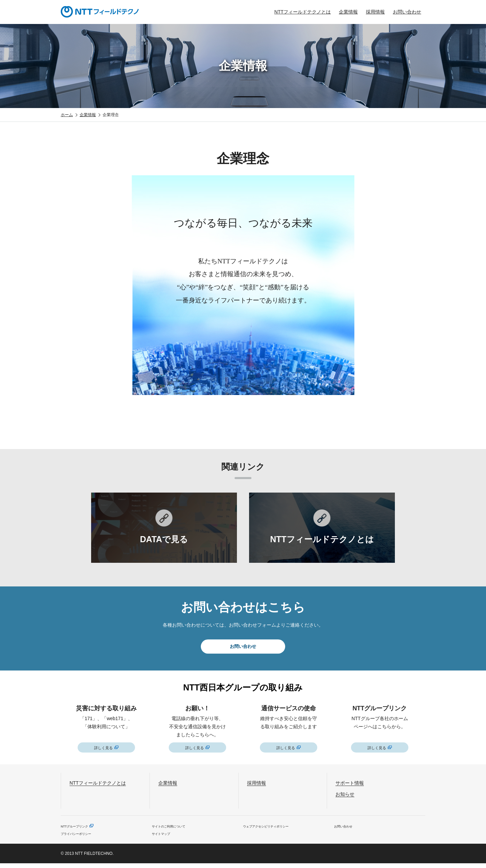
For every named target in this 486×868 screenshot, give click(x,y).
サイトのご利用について (174, 830)
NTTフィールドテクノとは (303, 12)
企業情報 (348, 12)
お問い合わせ (407, 12)
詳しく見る (103, 750)
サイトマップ (164, 838)
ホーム (67, 115)
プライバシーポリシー (81, 838)
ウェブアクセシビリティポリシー (273, 830)
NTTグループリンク (79, 830)
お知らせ (348, 797)
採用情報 (375, 12)
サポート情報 (354, 786)
